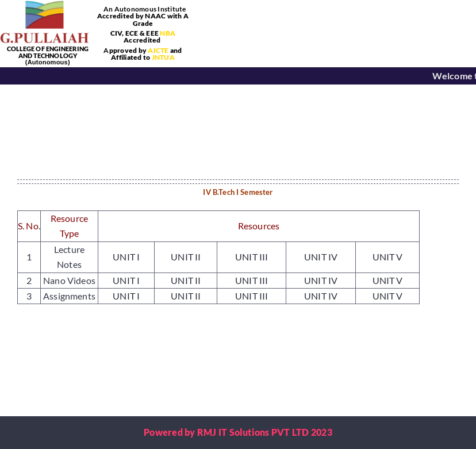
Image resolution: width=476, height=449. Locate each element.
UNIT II (186, 257)
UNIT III (252, 257)
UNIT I (126, 257)
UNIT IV (321, 257)
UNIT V (388, 257)
